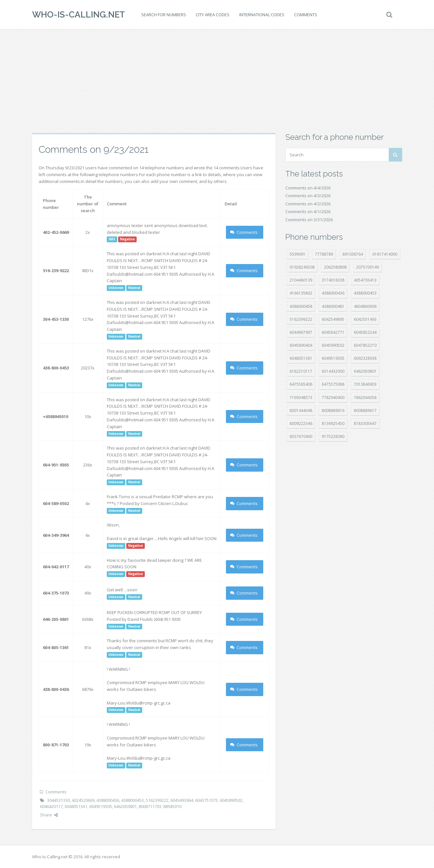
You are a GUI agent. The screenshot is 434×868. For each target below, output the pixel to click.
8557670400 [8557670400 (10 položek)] (301, 436)
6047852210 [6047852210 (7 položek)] (365, 345)
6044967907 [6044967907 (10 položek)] (301, 332)
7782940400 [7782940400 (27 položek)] (333, 398)
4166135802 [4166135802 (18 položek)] (301, 293)
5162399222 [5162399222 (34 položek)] (301, 319)
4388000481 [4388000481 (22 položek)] (333, 306)
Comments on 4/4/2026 (308, 188)
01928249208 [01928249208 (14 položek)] (302, 267)
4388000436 (108, 800)
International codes (262, 15)
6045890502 (231, 800)
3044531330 (58, 800)
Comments (306, 15)
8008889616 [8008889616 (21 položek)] (333, 410)
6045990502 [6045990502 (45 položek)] (333, 345)
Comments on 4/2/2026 (308, 204)
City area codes (213, 15)
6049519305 (101, 806)
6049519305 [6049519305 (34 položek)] (333, 358)
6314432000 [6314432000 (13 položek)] (333, 371)
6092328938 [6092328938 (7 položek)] (365, 358)
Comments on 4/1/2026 (308, 211)
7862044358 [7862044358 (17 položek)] (365, 398)
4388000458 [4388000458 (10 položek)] (301, 306)
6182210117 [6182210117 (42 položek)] (301, 371)
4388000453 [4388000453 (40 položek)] (365, 293)
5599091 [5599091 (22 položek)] (298, 254)
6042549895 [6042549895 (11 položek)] (333, 319)
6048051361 (76, 806)
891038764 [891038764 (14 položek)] (353, 254)
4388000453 (132, 800)
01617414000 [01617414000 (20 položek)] (385, 254)
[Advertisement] (217, 81)
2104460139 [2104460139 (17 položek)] (301, 280)
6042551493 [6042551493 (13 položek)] (365, 319)
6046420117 (51, 806)
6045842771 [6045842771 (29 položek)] (333, 332)
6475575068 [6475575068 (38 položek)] (333, 384)
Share (49, 815)
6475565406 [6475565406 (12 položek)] (301, 384)
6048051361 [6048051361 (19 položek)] (301, 358)
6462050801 (125, 806)
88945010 (172, 806)
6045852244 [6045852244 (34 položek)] (365, 332)
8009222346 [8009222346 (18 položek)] (301, 423)
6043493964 (182, 800)
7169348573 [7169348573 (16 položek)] (301, 398)
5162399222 (157, 800)
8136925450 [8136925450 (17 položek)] (333, 423)
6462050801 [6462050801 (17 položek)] (365, 371)
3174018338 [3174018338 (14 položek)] (333, 280)
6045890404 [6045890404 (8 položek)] (301, 345)
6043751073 (206, 800)
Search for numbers (164, 15)
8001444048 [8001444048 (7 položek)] (301, 410)
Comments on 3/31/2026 (309, 220)
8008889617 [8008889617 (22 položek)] (365, 410)
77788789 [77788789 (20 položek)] (324, 254)
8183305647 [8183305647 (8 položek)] (365, 423)
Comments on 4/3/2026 (308, 196)
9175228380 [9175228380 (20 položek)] (333, 436)
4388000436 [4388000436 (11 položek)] (333, 293)
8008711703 (150, 806)
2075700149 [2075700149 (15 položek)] (367, 267)
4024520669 (83, 800)
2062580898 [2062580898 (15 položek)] (335, 267)
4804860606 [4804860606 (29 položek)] (365, 306)
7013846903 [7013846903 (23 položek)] (365, 384)
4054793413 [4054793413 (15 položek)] (365, 280)
